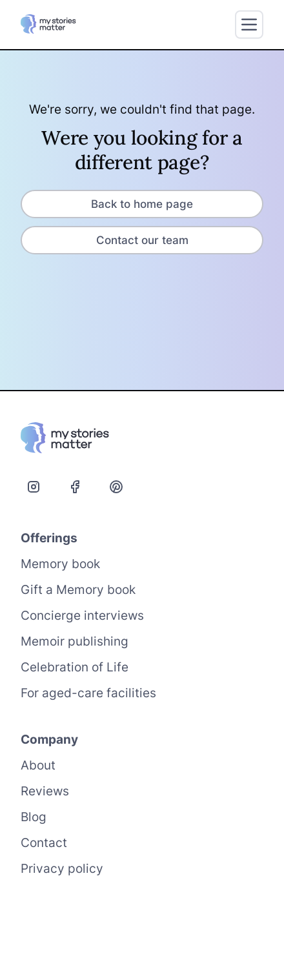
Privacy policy (62, 869)
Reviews (45, 791)
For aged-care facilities (88, 693)
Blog (34, 817)
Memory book (60, 564)
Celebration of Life (75, 667)
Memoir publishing (75, 641)
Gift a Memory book (78, 590)
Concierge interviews (82, 616)
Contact (44, 843)
